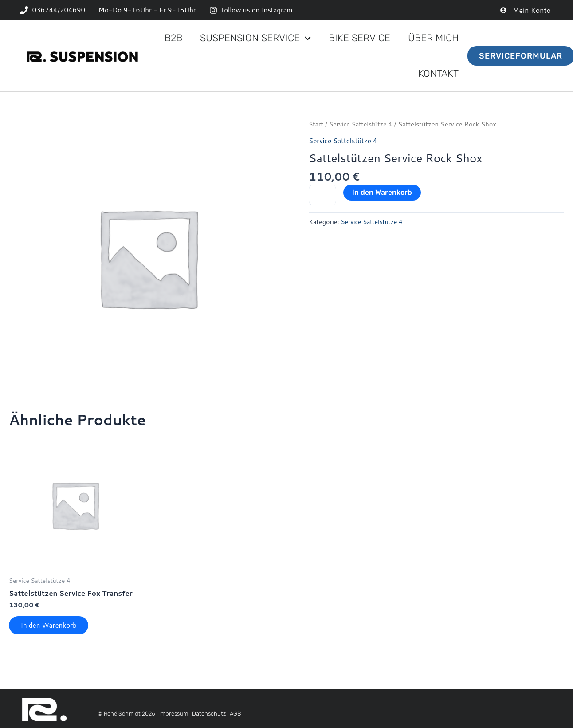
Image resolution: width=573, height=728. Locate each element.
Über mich (433, 38)
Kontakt (438, 73)
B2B (173, 38)
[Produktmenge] (322, 195)
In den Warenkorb (382, 192)
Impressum (174, 716)
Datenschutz (209, 716)
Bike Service (359, 38)
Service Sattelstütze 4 (363, 124)
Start (316, 124)
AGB (235, 716)
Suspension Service (255, 38)
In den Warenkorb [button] (52, 627)
